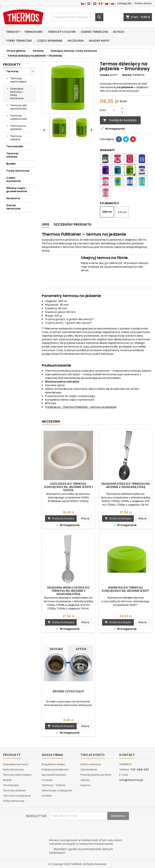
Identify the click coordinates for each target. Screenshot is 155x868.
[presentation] (80, 830)
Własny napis (99, 41)
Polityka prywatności (55, 770)
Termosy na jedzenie (18, 127)
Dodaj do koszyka (120, 120)
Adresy (85, 780)
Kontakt (47, 796)
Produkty (12, 64)
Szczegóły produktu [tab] (73, 224)
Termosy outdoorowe (19, 117)
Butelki (119, 32)
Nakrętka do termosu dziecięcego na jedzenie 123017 (126, 589)
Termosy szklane (16, 138)
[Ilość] (114, 110)
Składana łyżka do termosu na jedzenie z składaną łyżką (126, 485)
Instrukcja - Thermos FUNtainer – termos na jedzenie (81, 407)
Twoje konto (93, 755)
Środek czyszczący (68, 691)
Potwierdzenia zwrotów (96, 775)
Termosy (12, 32)
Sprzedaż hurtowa (54, 775)
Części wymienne (50, 41)
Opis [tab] (46, 224)
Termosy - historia (54, 785)
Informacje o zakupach (57, 790)
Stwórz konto (143, 3)
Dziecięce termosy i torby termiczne (17, 93)
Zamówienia (89, 770)
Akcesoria (76, 41)
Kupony (85, 785)
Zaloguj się (124, 3)
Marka (127, 75)
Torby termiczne (19, 41)
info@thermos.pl (131, 780)
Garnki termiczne (94, 32)
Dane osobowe (91, 764)
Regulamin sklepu (53, 764)
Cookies (47, 780)
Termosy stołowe (62, 32)
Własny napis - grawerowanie (17, 190)
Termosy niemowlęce (18, 80)
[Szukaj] (77, 17)
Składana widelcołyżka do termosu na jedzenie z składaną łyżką (68, 591)
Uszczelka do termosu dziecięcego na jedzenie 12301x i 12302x (68, 487)
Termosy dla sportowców (19, 107)
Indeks (105, 75)
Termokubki (33, 32)
